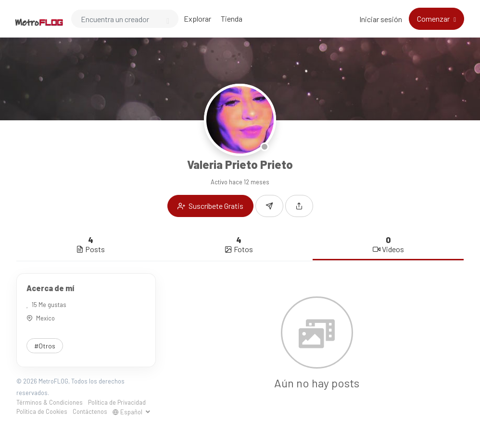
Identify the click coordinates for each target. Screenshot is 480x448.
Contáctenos (90, 411)
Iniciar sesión (381, 19)
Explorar (197, 19)
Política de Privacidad (117, 402)
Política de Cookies (42, 411)
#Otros (45, 346)
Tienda (232, 19)
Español (128, 412)
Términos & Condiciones (50, 402)
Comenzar (434, 19)
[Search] (125, 19)
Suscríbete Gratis (210, 206)
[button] (299, 206)
